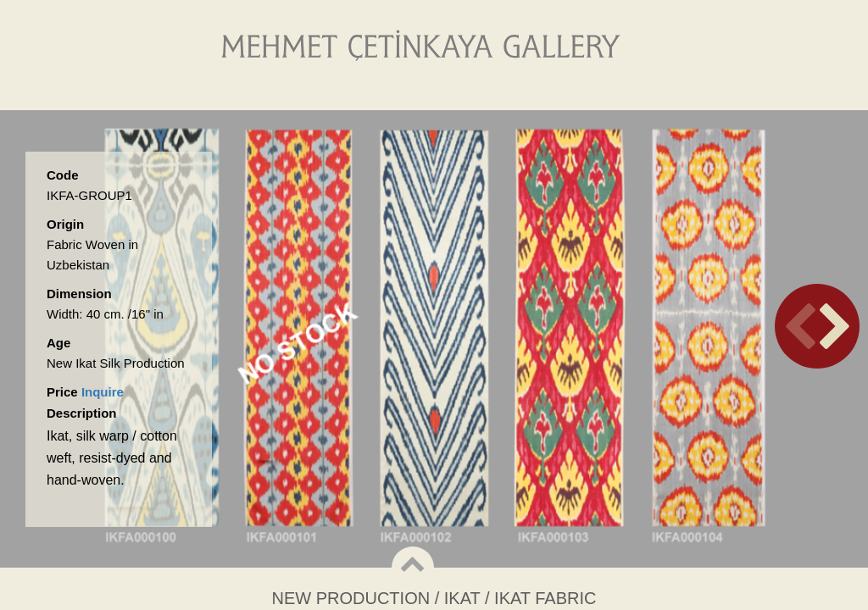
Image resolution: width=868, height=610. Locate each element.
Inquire (103, 392)
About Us (340, 93)
